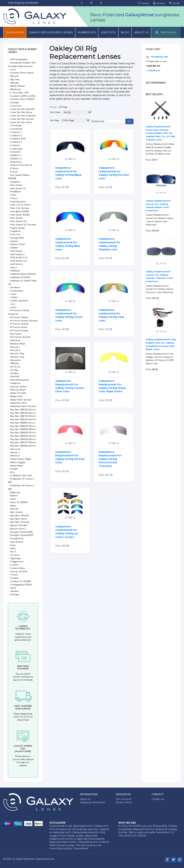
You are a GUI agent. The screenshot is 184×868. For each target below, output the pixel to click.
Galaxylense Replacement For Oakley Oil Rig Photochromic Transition (110, 459)
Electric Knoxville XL (21, 165)
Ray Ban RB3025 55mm (23, 426)
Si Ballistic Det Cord (21, 475)
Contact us (158, 799)
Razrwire (15, 449)
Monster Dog (17, 353)
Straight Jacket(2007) (22, 535)
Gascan (14, 241)
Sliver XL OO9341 (19, 502)
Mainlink (15, 340)
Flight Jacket (18, 228)
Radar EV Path (18, 393)
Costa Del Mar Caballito (23, 116)
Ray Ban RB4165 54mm (23, 446)
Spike (13, 506)
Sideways (15, 492)
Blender (15, 83)
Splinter (15, 509)
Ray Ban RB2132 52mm (23, 410)
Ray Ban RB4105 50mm (23, 439)
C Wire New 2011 (20, 93)
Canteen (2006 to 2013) (23, 96)
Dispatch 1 (16, 155)
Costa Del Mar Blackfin (23, 109)
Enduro (14, 168)
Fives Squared (18, 202)
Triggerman (17, 561)
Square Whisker (19, 525)
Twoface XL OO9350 (21, 581)
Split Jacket (17, 512)
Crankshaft (16, 129)
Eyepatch (15, 182)
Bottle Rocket (18, 86)
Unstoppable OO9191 (21, 585)
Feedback (16, 192)
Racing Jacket (18, 390)
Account (159, 3)
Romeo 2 (15, 456)
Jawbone (15, 287)
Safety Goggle (18, 462)
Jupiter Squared (19, 301)
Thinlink (15, 555)
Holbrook (15, 271)
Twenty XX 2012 (19, 571)
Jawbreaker (17, 291)
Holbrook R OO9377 (20, 277)
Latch (13, 307)
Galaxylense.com (45, 859)
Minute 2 (15, 350)
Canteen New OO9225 (22, 99)
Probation (16, 383)
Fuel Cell (15, 234)
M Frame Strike (19, 327)
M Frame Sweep (19, 330)
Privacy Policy (124, 802)
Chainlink (16, 106)
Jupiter (14, 297)
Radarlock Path (19, 403)
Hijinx (14, 267)
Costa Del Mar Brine (21, 112)
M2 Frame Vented (20, 337)
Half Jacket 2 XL (19, 257)
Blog (125, 32)
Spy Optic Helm (19, 519)
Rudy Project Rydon (21, 459)
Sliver (13, 499)
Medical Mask (18, 344)
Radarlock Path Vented (23, 406)
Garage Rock (17, 238)
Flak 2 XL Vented (20, 208)
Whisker (15, 594)
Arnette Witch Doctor (22, 73)
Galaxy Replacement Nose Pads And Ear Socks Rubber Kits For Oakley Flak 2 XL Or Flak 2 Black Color (160, 133)
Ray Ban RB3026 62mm (23, 436)
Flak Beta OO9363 (20, 211)
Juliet (13, 294)
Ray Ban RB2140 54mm (23, 419)
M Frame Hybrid (19, 324)
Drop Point (16, 162)
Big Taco (15, 79)
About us (141, 32)
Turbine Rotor (18, 568)
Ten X (13, 552)
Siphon (14, 496)
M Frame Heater (19, 317)
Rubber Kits (87, 32)
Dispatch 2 (16, 158)
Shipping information (93, 802)
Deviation (16, 152)
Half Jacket (16, 251)
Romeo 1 (15, 452)
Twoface (15, 578)
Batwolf (14, 76)
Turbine (15, 565)
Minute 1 (15, 347)
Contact (143, 3)
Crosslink (15, 145)
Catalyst (15, 102)
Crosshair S (16, 142)
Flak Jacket (17, 218)
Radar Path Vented (21, 400)
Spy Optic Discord (19, 515)
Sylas (13, 548)
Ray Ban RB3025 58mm (23, 429)
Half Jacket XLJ (19, 261)
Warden (15, 591)
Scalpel (14, 469)
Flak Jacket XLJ (19, 221)
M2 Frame (16, 334)
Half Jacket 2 (17, 254)
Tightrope (16, 558)
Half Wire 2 (17, 264)
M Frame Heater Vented (24, 321)
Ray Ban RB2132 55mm (23, 413)
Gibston (14, 248)
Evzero (14, 172)
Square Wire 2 (18, 529)
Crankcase (16, 125)
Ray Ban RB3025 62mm (23, 433)
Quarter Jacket (18, 387)
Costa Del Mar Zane (21, 122)
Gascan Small (18, 244)
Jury (13, 304)
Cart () (174, 3)
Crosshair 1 (16, 132)
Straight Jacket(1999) (21, 532)
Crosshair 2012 (18, 139)
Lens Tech (108, 32)
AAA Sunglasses (19, 59)
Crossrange (16, 149)
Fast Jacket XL (18, 188)
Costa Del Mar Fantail (22, 119)
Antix (13, 70)
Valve (13, 588)
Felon (13, 195)
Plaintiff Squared (19, 380)
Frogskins (15, 231)
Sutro (13, 545)
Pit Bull (14, 373)
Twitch (14, 575)
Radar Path (17, 396)
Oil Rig (14, 370)
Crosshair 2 (16, 135)
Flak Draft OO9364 (20, 215)
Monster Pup (17, 357)
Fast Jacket (16, 185)
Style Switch (17, 542)
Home (53, 107)
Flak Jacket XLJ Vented (23, 225)
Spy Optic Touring (20, 522)
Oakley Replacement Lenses (51, 32)
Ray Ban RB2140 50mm (23, 416)
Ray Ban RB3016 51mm (23, 423)
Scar (13, 472)
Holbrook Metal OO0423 (23, 274)
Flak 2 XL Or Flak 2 (21, 205)
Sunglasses (15, 32)
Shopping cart (160, 57)
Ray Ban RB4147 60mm (23, 442)
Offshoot (15, 363)
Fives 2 (14, 198)
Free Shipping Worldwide (23, 3)
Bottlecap (15, 89)
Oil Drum (15, 367)
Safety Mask (17, 466)
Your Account (124, 799)
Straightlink (17, 538)
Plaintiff (15, 376)
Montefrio (15, 360)
